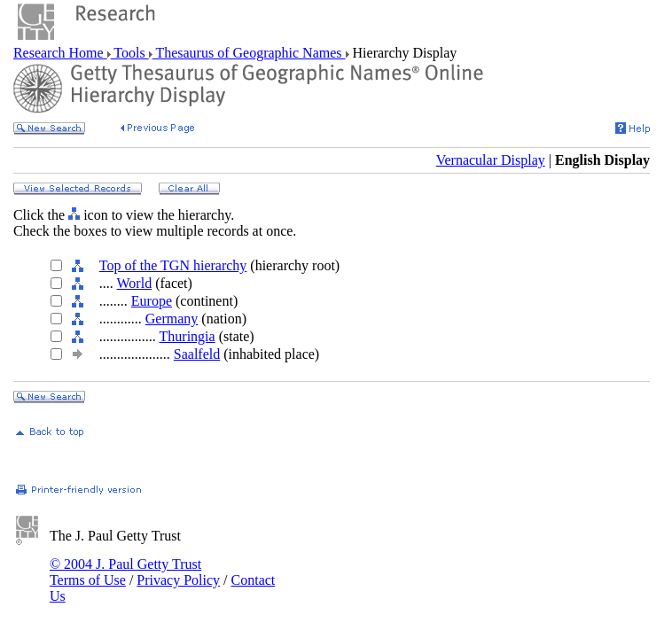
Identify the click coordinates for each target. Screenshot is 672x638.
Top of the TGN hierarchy (173, 265)
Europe (152, 301)
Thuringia (188, 336)
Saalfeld (197, 354)
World (135, 283)
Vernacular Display (491, 160)
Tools (130, 53)
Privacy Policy (178, 580)
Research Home (60, 53)
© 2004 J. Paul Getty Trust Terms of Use (125, 572)
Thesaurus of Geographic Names (249, 53)
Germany (172, 319)
